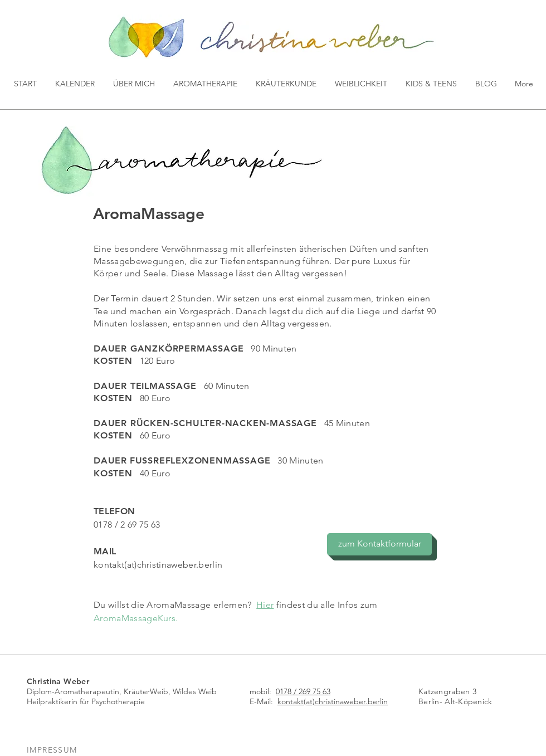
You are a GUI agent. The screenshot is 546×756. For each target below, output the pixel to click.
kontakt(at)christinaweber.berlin (158, 565)
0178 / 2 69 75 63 (127, 525)
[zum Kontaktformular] (379, 544)
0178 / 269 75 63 (303, 691)
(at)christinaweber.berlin (346, 701)
